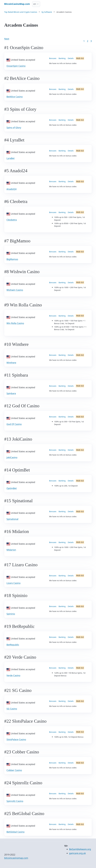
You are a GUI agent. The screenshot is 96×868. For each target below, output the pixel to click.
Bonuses (53, 58)
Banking (62, 58)
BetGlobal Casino (15, 832)
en (35, 4)
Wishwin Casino (15, 290)
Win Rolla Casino (15, 323)
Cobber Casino (14, 770)
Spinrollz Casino (15, 801)
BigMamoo (12, 259)
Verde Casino (13, 675)
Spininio (11, 614)
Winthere (11, 363)
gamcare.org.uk (77, 853)
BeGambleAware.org (80, 849)
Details (71, 58)
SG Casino (12, 709)
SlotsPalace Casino (16, 739)
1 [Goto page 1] (84, 41)
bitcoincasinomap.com (16, 858)
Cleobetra (12, 220)
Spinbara (11, 393)
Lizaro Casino (13, 583)
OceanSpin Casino (16, 66)
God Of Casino (14, 424)
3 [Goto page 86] (91, 41)
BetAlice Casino (15, 97)
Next (7, 39)
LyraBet (10, 158)
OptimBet (12, 488)
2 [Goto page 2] (87, 41)
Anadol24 (11, 189)
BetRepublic (13, 645)
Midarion (11, 550)
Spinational (12, 519)
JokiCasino (12, 457)
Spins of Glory (14, 128)
